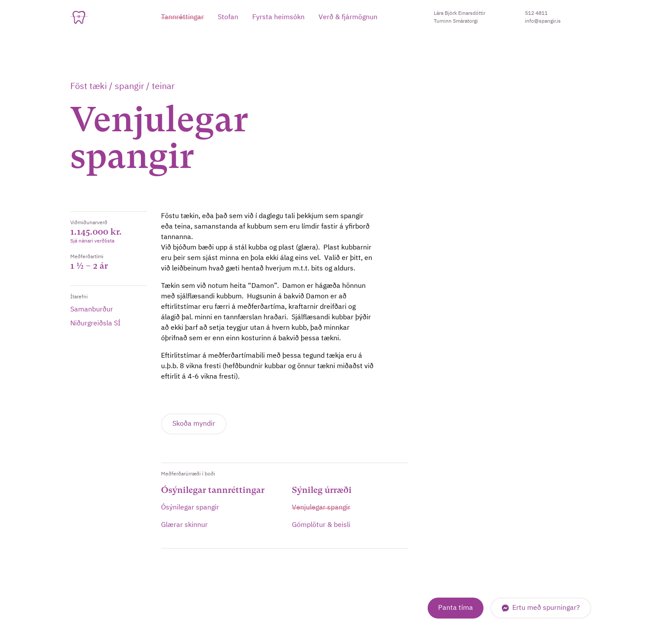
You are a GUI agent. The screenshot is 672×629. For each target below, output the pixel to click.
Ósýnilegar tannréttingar (213, 490)
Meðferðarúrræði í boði (188, 474)
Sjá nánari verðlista (92, 241)
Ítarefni (79, 297)
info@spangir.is (543, 21)
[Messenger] (541, 608)
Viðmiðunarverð (89, 223)
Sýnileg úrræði (322, 490)
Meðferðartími (87, 257)
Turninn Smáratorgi (456, 21)
